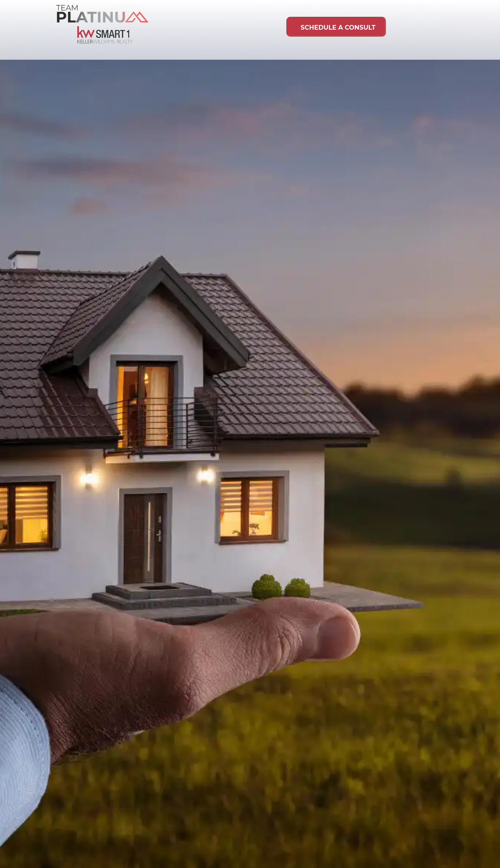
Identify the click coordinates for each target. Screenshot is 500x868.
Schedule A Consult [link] (335, 28)
